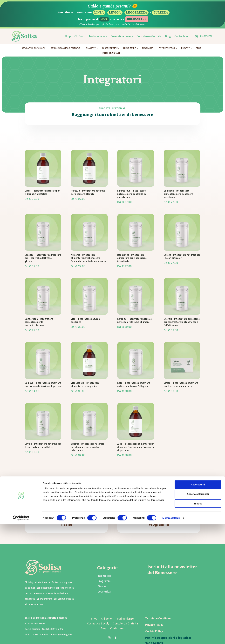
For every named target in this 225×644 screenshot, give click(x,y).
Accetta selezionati (198, 614)
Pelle (199, 48)
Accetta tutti (198, 604)
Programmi (159, 524)
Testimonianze (98, 36)
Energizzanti (130, 48)
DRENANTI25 (137, 19)
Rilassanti (91, 48)
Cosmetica (104, 592)
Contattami (181, 36)
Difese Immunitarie (111, 53)
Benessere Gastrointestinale (65, 48)
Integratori (104, 576)
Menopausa (148, 48)
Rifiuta (198, 623)
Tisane (66, 524)
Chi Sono (80, 36)
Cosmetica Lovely (122, 36)
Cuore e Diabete (110, 48)
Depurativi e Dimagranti (33, 48)
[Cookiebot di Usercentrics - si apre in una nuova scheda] (21, 638)
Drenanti (186, 48)
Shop (68, 36)
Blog (168, 36)
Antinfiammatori (167, 48)
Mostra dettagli (171, 638)
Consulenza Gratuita (149, 36)
